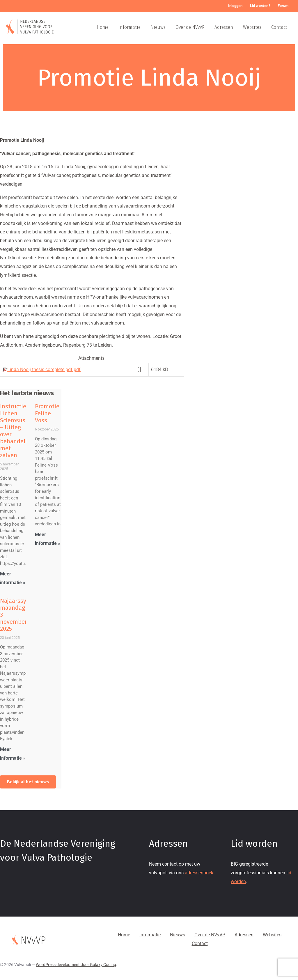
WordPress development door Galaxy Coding (76, 965)
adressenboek (199, 873)
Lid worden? (260, 6)
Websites (252, 27)
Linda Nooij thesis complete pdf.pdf (44, 370)
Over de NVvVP (190, 27)
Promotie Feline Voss (47, 413)
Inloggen (235, 6)
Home (103, 27)
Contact (279, 27)
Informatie (130, 27)
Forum (283, 6)
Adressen (224, 27)
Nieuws (158, 27)
